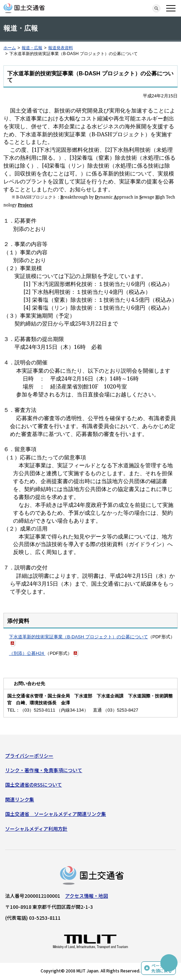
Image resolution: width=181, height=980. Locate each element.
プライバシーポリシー (29, 756)
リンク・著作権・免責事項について (44, 770)
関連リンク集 (20, 799)
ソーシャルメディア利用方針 (36, 829)
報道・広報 (32, 48)
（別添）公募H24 (27, 653)
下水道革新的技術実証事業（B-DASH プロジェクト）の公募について (78, 637)
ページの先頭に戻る (162, 968)
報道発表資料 (61, 48)
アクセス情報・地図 (87, 896)
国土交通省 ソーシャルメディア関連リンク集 (56, 814)
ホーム (10, 48)
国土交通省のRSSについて (34, 785)
